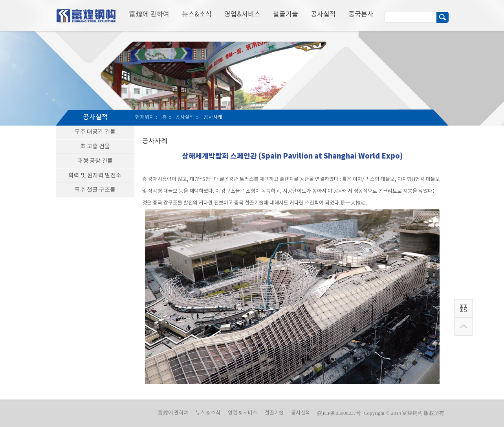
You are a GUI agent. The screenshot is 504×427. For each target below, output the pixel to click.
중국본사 (361, 15)
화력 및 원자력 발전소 (95, 176)
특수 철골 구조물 (95, 190)
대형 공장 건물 (95, 161)
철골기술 (286, 15)
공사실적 (323, 15)
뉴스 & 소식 (208, 413)
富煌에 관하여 (149, 15)
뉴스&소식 (197, 15)
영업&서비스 (242, 15)
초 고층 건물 (95, 147)
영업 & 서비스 (243, 413)
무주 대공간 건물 (95, 132)
